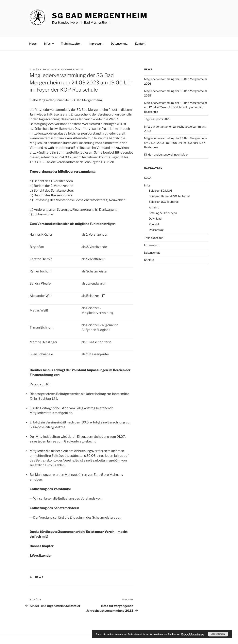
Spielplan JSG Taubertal (164, 202)
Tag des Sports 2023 (157, 119)
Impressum (96, 43)
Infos (49, 43)
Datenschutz (119, 43)
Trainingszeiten (71, 43)
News (33, 43)
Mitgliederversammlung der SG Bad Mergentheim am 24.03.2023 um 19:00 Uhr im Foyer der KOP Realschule (176, 143)
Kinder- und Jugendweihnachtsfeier (166, 154)
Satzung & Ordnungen (163, 213)
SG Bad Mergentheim (100, 16)
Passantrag (156, 230)
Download (155, 218)
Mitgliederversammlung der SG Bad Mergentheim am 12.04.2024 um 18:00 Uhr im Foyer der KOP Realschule (176, 107)
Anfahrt (154, 207)
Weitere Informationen (192, 634)
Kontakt (140, 43)
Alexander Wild (70, 70)
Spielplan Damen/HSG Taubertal (169, 196)
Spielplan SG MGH (160, 191)
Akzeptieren (218, 634)
